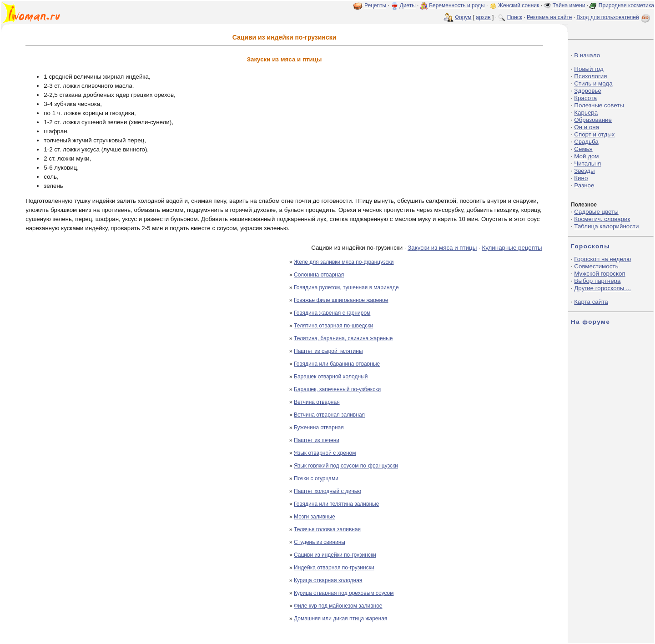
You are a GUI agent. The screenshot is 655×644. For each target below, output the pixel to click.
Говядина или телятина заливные (336, 504)
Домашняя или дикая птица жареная (340, 619)
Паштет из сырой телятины (328, 351)
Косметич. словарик (602, 219)
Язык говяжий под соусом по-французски (346, 466)
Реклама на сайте (549, 17)
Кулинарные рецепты (512, 248)
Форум (463, 17)
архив (483, 17)
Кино (581, 178)
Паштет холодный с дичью (327, 491)
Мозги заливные (315, 517)
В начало (587, 55)
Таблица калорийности (606, 226)
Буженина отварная (319, 428)
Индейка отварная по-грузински (334, 568)
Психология (590, 76)
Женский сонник (519, 5)
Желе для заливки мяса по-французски (344, 262)
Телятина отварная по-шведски (333, 326)
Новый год (589, 69)
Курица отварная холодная (328, 580)
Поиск (515, 17)
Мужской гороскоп (600, 274)
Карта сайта (591, 302)
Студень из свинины (320, 542)
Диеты (408, 5)
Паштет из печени (317, 440)
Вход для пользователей (614, 17)
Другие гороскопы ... (602, 288)
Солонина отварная (319, 275)
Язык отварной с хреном (325, 453)
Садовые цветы (596, 212)
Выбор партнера (597, 281)
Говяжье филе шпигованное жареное (341, 300)
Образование (593, 120)
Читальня (587, 164)
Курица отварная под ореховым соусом (344, 593)
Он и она (587, 127)
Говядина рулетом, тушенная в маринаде (346, 287)
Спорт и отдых (594, 134)
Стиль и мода (593, 83)
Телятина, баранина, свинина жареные (343, 338)
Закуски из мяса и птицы (442, 248)
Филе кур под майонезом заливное (338, 606)
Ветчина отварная (317, 402)
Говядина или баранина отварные (337, 364)
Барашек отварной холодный (331, 377)
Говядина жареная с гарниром (332, 313)
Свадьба (586, 142)
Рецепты (375, 5)
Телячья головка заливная (327, 529)
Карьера (586, 113)
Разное (584, 185)
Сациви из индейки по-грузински (335, 555)
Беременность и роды (457, 5)
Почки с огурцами (316, 478)
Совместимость (596, 266)
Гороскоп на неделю (602, 259)
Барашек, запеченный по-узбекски (337, 389)
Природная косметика (626, 5)
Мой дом (586, 156)
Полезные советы (599, 105)
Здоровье (588, 91)
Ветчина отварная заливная (329, 415)
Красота (585, 98)
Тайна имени (569, 5)
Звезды (584, 171)
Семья (583, 149)
